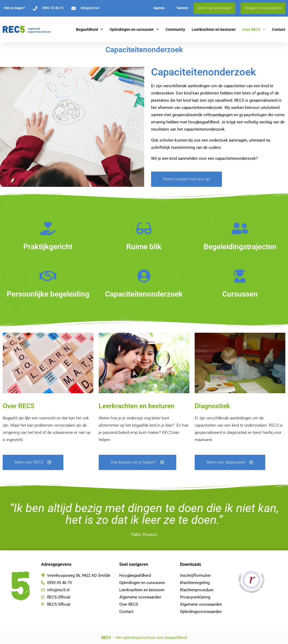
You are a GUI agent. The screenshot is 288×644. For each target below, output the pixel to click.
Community (175, 29)
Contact (279, 29)
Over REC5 (254, 29)
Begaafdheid (89, 29)
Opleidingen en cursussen (134, 29)
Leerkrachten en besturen (214, 29)
